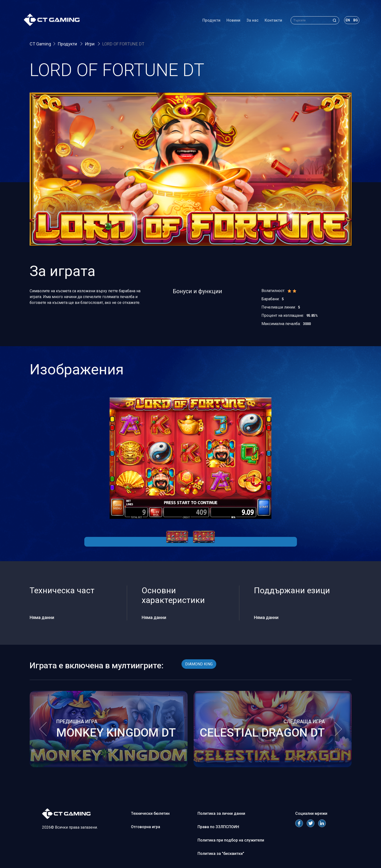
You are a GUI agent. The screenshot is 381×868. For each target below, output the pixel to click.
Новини (233, 21)
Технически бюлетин (150, 813)
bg (355, 20)
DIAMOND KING (199, 664)
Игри (90, 44)
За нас (252, 21)
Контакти (273, 21)
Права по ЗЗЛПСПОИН (218, 827)
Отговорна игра (146, 827)
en (347, 20)
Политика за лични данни (221, 813)
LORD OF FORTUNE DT (123, 44)
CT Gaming (40, 44)
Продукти (211, 21)
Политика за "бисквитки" (221, 854)
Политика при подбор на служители (231, 840)
